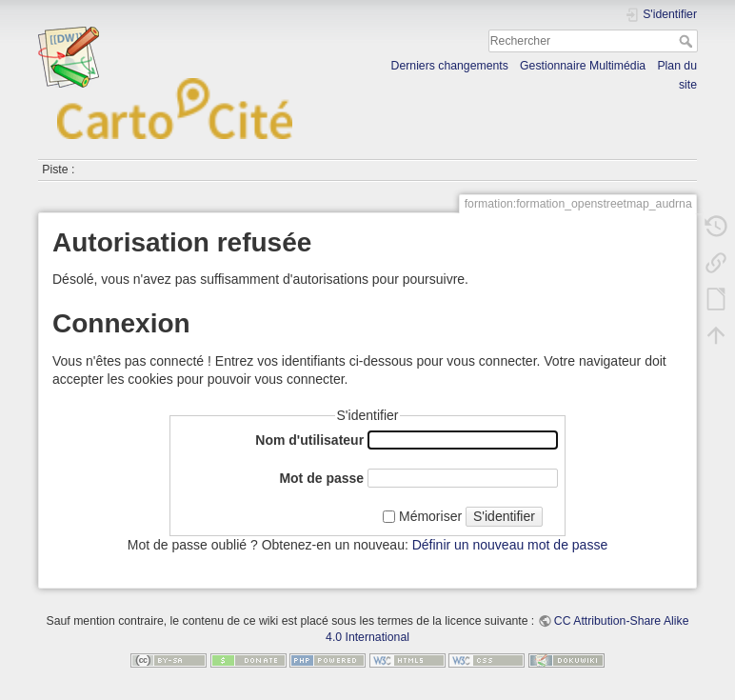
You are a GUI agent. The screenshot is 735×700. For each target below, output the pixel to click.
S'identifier (504, 516)
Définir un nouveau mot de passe (510, 545)
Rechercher (688, 41)
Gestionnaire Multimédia (583, 66)
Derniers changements (450, 66)
